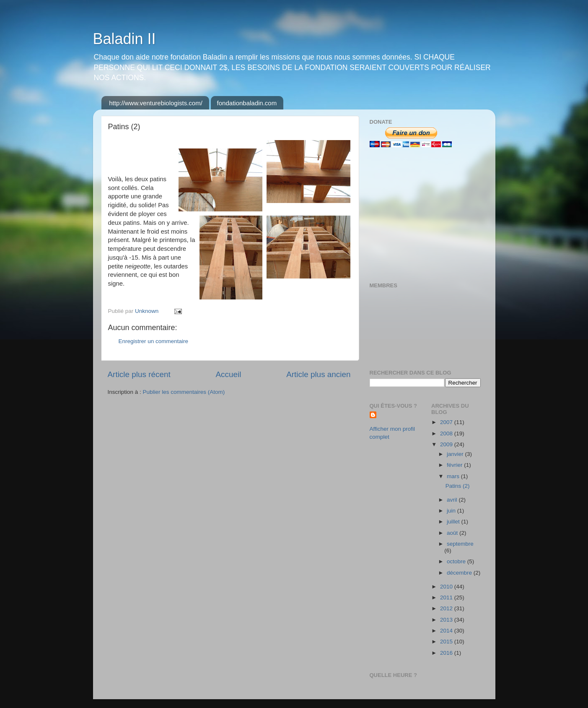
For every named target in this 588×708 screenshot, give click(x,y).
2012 (447, 608)
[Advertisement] (422, 215)
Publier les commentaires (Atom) (184, 392)
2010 (447, 587)
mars (454, 476)
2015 (447, 642)
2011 (447, 597)
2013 (447, 620)
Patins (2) (458, 486)
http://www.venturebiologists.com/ (156, 103)
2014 (447, 631)
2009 (447, 444)
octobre (457, 561)
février (455, 465)
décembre (460, 573)
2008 (447, 433)
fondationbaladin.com (247, 103)
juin (452, 511)
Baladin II (124, 39)
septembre (460, 544)
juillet (454, 522)
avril (453, 500)
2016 (447, 653)
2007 (447, 422)
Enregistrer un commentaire (154, 341)
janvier (456, 454)
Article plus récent (139, 374)
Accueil (228, 374)
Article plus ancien (318, 374)
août (453, 533)
